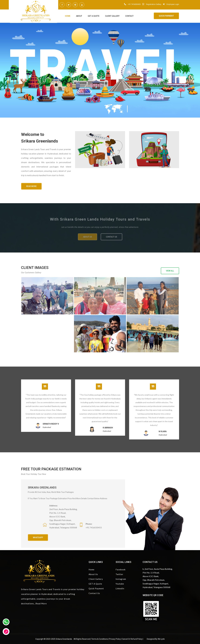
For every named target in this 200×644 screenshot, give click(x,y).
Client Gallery (112, 16)
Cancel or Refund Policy (132, 639)
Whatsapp (38, 538)
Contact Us (94, 593)
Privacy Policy (115, 639)
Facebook (121, 569)
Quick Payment (96, 588)
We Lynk (161, 639)
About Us (93, 574)
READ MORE (31, 186)
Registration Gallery (152, 4)
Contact (129, 16)
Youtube (120, 584)
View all (170, 271)
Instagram (121, 579)
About (79, 16)
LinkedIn (120, 588)
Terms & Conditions (100, 639)
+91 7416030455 (132, 4)
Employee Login (171, 4)
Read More (41, 603)
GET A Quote (94, 16)
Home (68, 16)
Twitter (119, 574)
